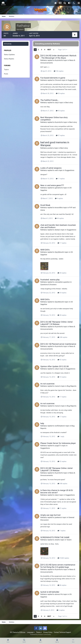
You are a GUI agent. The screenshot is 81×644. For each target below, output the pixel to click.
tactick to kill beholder (50, 592)
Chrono (58, 80)
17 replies (62, 243)
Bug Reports (72, 386)
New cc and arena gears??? (52, 185)
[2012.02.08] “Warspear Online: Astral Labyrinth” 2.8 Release (56, 323)
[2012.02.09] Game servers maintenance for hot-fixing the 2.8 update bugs (58, 566)
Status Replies (9, 59)
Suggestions (72, 80)
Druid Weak (45, 205)
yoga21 (58, 446)
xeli (56, 170)
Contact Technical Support (62, 632)
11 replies (60, 179)
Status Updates (9, 55)
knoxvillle (58, 208)
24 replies (62, 293)
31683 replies (63, 558)
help (42, 423)
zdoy (57, 369)
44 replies (59, 218)
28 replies (62, 273)
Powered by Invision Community (40, 634)
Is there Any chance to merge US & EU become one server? (57, 491)
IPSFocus (22, 632)
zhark (57, 540)
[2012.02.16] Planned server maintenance (58, 344)
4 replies (59, 198)
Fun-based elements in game (53, 78)
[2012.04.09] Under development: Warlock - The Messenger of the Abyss (58, 57)
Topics (6, 70)
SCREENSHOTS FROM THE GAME (55, 537)
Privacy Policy (48, 632)
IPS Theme (13, 632)
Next (49, 50)
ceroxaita (58, 282)
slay (56, 103)
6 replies (61, 610)
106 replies (59, 71)
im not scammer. (48, 384)
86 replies (62, 585)
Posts (6, 74)
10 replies (62, 377)
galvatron (58, 188)
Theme (39, 632)
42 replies (62, 360)
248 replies (62, 337)
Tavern (69, 540)
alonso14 (58, 594)
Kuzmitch (58, 60)
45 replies (60, 111)
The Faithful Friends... (50, 100)
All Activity (8, 44)
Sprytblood (59, 252)
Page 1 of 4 (63, 50)
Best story (69, 103)
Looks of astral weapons (51, 168)
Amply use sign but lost (50, 515)
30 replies (60, 93)
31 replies (62, 508)
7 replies (62, 531)
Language (31, 632)
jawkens (58, 517)
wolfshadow (59, 426)
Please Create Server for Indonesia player (58, 443)
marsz (57, 386)
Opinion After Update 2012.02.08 (55, 366)
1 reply (61, 436)
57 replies (60, 135)
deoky (57, 230)
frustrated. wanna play (50, 280)
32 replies (62, 461)
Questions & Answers (48, 285)
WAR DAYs (45, 250)
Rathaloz (44, 60)
